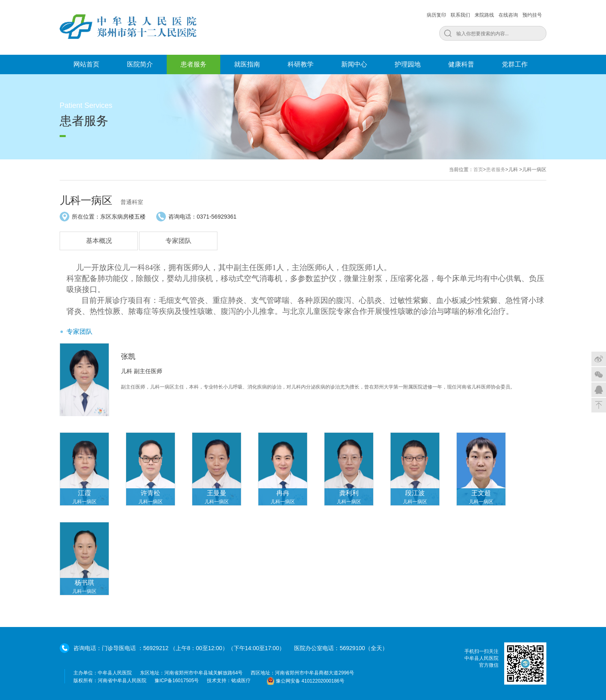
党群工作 (515, 64)
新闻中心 (354, 64)
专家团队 (178, 241)
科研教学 (301, 64)
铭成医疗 (241, 681)
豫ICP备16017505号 (177, 681)
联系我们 (460, 15)
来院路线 (484, 15)
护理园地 (408, 64)
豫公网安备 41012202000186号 (305, 681)
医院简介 (140, 64)
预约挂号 (532, 15)
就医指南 (247, 64)
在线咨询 (508, 15)
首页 (478, 170)
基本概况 (99, 241)
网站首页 (86, 64)
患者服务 (193, 64)
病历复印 (436, 15)
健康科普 (461, 64)
